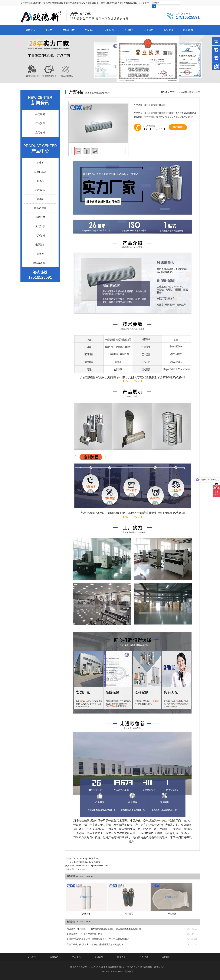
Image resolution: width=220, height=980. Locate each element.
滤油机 (40, 199)
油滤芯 (184, 92)
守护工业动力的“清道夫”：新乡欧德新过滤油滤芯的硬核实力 (95, 945)
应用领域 (40, 133)
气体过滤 (40, 235)
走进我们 (54, 957)
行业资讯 (40, 123)
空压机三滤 (40, 172)
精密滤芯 (40, 190)
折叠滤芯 (86, 914)
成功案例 (109, 30)
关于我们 (149, 30)
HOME (164, 92)
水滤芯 (49, 30)
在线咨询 (178, 127)
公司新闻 (40, 114)
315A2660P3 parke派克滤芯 (87, 858)
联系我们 (188, 30)
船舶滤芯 (40, 217)
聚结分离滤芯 (40, 263)
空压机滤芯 (69, 30)
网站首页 (30, 30)
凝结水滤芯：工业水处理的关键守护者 (85, 934)
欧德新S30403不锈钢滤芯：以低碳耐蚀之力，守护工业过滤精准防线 (98, 939)
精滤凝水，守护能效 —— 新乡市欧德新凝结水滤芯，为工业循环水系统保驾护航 (104, 929)
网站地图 (166, 957)
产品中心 (89, 30)
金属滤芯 (40, 245)
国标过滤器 (40, 208)
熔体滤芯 (129, 914)
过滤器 (40, 254)
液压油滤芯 (194, 92)
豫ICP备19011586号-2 (112, 971)
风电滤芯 (40, 226)
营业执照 (129, 971)
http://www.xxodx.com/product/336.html (90, 866)
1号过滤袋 (171, 914)
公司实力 (129, 30)
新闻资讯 (168, 30)
